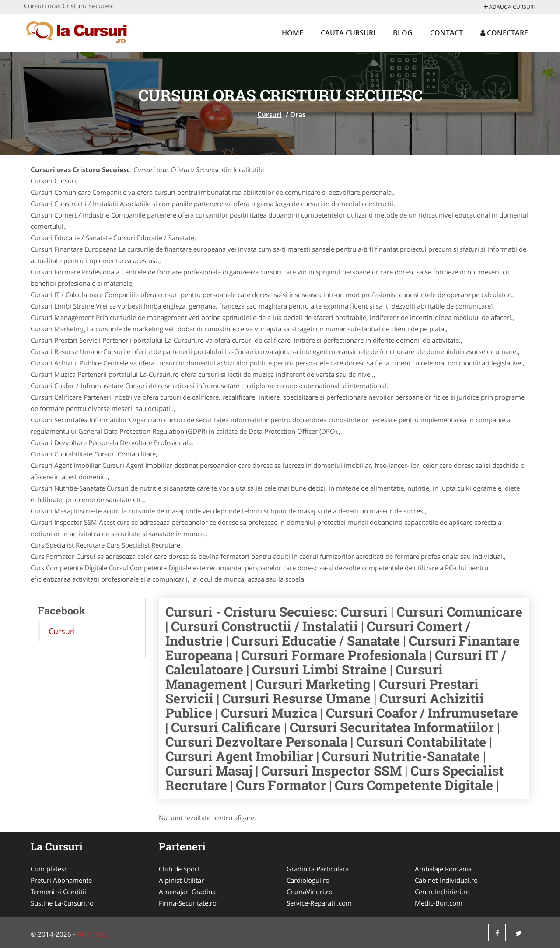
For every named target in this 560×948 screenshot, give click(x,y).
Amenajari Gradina (187, 892)
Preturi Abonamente (61, 880)
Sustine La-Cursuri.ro (62, 903)
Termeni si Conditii (58, 892)
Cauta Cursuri (348, 33)
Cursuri (269, 114)
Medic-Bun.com (439, 903)
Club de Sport (179, 869)
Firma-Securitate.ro (188, 903)
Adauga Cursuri (509, 7)
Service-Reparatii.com (319, 903)
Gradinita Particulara (318, 869)
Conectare (504, 33)
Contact (446, 33)
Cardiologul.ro (308, 880)
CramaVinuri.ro (310, 892)
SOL (102, 934)
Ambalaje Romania (443, 869)
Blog (403, 33)
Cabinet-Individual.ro (446, 880)
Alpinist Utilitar (181, 880)
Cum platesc (49, 869)
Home (292, 33)
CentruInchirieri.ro (442, 892)
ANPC (86, 934)
